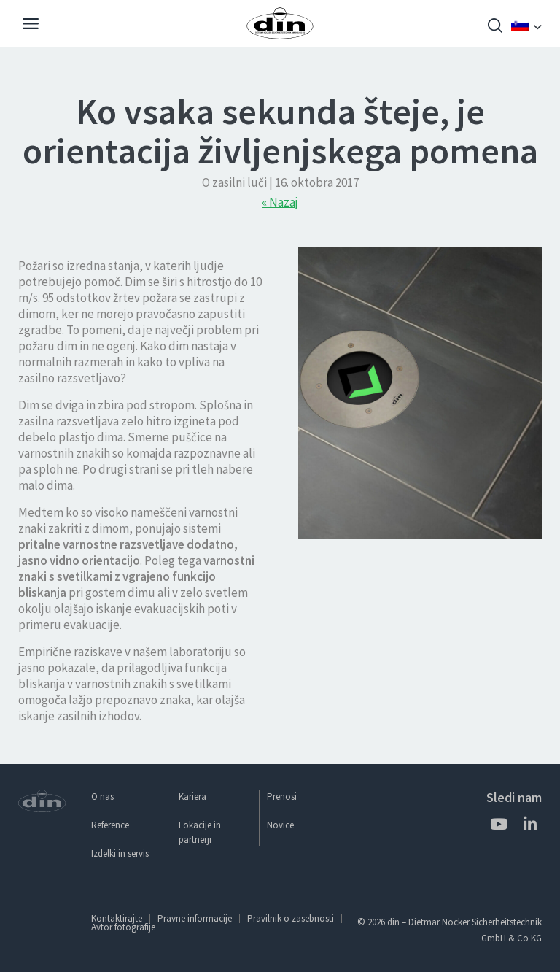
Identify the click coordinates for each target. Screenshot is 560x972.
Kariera (192, 796)
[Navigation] (31, 26)
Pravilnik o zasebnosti (291, 918)
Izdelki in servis (120, 853)
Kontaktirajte (117, 918)
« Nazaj (280, 202)
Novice (280, 825)
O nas (102, 796)
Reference (110, 825)
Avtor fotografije (123, 927)
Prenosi (282, 796)
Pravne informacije (195, 918)
